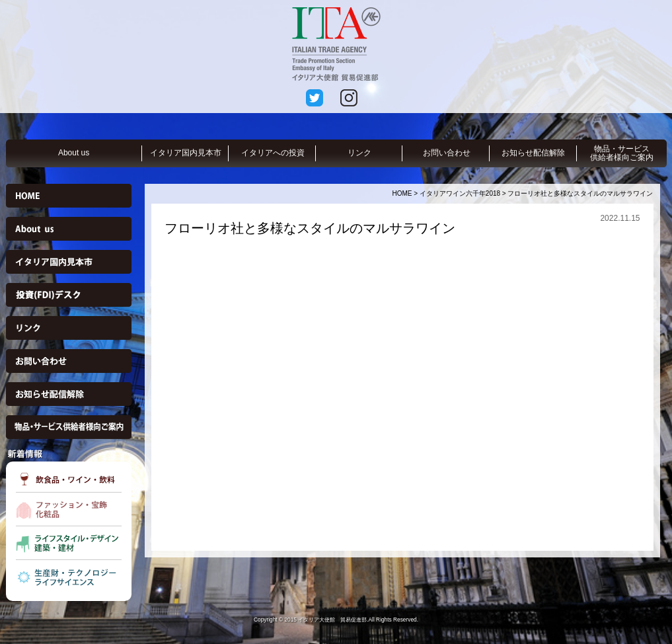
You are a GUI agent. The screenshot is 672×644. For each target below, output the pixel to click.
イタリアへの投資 (273, 153)
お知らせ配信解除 (533, 153)
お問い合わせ (447, 153)
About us (74, 153)
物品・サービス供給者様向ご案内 (622, 153)
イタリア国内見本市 (186, 153)
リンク (359, 153)
